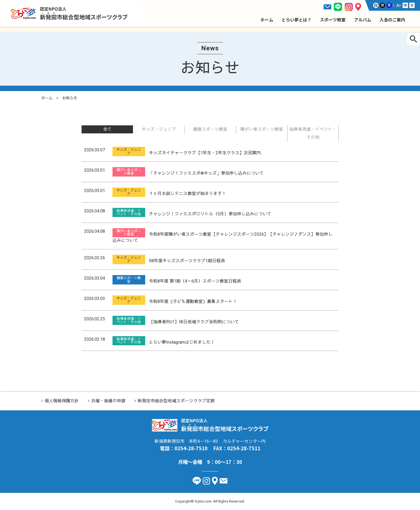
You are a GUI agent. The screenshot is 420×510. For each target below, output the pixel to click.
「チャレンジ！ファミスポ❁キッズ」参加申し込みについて (206, 173)
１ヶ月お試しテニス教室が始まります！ (187, 194)
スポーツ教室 (333, 20)
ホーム (267, 20)
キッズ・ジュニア (159, 129)
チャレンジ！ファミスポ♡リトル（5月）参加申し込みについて (210, 214)
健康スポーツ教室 (210, 129)
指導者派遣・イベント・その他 (313, 133)
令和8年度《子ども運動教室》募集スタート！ (193, 301)
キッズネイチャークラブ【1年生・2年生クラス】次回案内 (205, 153)
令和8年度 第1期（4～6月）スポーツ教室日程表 (195, 281)
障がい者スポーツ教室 (262, 129)
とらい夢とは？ (297, 20)
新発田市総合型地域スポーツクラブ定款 (176, 401)
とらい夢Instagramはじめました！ (182, 342)
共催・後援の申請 (108, 401)
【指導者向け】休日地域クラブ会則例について (194, 322)
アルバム (363, 20)
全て (107, 129)
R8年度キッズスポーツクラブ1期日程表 (187, 261)
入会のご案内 (392, 20)
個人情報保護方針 (62, 401)
